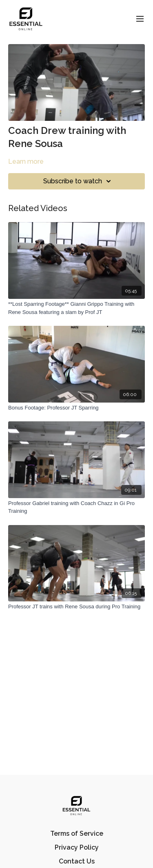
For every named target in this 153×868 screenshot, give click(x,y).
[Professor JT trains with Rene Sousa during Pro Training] (76, 607)
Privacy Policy (77, 847)
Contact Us (77, 861)
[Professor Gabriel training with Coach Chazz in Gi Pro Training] (76, 507)
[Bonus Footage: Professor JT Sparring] (76, 408)
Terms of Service (77, 834)
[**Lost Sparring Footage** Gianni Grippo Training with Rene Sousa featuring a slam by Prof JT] (76, 308)
